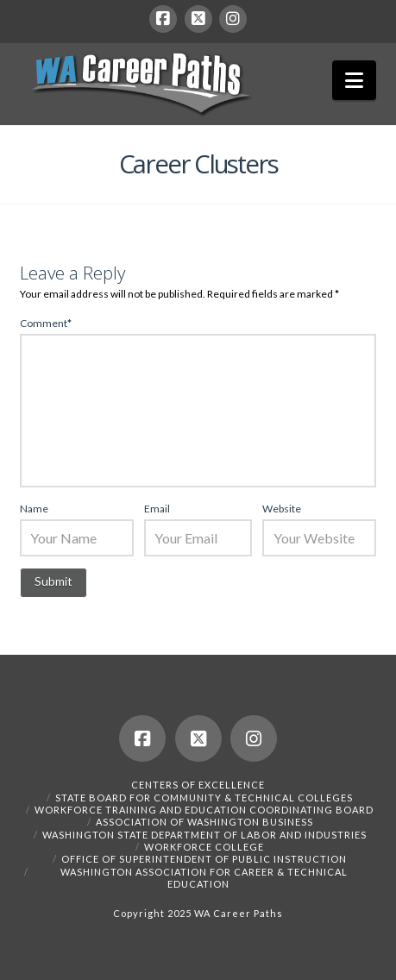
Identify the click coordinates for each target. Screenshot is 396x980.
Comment (46, 323)
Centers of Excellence (198, 785)
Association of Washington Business (204, 822)
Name (34, 509)
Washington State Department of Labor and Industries (204, 835)
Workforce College (204, 847)
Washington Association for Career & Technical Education (204, 878)
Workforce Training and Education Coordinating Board (204, 810)
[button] (354, 80)
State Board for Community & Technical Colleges (204, 798)
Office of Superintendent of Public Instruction (204, 859)
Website (282, 509)
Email (157, 509)
